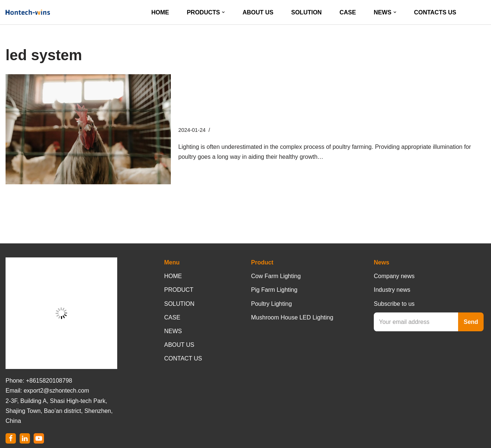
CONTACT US (183, 358)
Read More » (342, 157)
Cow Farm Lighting (276, 276)
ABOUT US (258, 12)
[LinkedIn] (25, 438)
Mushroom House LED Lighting (292, 317)
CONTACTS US (435, 12)
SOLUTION (307, 12)
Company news (394, 276)
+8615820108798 (49, 381)
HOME (160, 12)
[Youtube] (39, 438)
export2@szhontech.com (56, 391)
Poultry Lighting (271, 304)
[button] (223, 12)
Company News (232, 130)
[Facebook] (11, 438)
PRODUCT (179, 290)
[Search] (479, 12)
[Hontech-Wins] (28, 12)
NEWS (173, 331)
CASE (348, 12)
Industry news (392, 290)
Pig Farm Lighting (274, 290)
